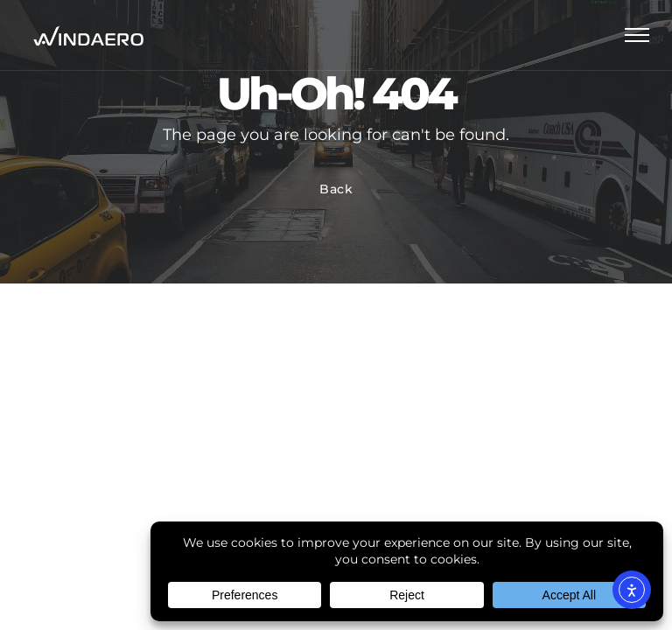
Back (336, 189)
